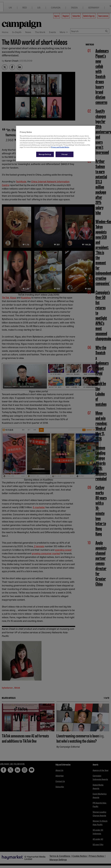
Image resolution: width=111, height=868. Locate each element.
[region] (56, 144)
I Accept (65, 154)
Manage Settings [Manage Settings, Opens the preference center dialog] (45, 154)
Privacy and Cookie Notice (60, 147)
